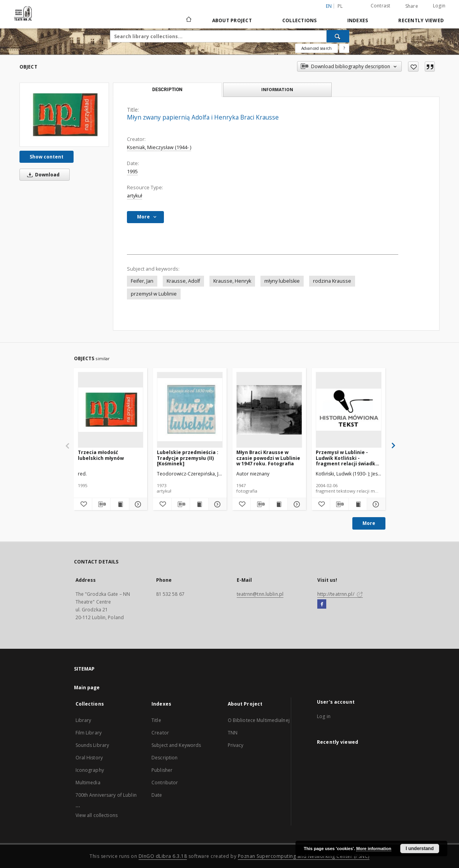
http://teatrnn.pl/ (340, 594)
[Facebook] (322, 604)
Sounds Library (92, 745)
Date (157, 795)
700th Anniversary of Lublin (106, 795)
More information (374, 849)
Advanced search (317, 48)
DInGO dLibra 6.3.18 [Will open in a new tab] (163, 856)
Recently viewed (421, 20)
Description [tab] (167, 90)
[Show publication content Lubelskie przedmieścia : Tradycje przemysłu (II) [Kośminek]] (199, 504)
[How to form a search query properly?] (344, 48)
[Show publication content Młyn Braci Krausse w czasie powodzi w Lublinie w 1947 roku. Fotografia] (278, 504)
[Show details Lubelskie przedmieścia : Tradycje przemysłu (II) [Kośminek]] (216, 504)
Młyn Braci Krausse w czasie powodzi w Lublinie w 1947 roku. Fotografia (268, 458)
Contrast (381, 6)
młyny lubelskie (282, 281)
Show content (47, 157)
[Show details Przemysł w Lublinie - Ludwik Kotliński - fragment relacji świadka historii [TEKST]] (375, 504)
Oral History (89, 758)
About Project (232, 20)
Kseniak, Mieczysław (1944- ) (159, 147)
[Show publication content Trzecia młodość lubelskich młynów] (120, 504)
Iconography (90, 770)
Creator (160, 733)
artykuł (135, 196)
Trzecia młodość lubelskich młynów (101, 455)
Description (164, 758)
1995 (132, 172)
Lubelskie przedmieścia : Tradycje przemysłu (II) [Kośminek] (188, 458)
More (369, 523)
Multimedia (88, 783)
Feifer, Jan (142, 281)
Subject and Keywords (176, 745)
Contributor (165, 783)
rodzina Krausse (332, 281)
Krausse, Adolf (183, 281)
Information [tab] (277, 89)
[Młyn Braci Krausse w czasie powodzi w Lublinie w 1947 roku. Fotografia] (269, 410)
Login (439, 6)
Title (156, 720)
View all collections (97, 815)
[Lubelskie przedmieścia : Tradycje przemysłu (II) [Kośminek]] (190, 410)
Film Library (89, 733)
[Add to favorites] (413, 67)
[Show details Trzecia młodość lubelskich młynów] (137, 504)
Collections (300, 20)
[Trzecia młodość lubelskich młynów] (111, 410)
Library (84, 720)
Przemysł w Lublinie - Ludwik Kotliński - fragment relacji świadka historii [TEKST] (347, 458)
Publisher (162, 770)
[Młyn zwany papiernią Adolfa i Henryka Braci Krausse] (64, 114)
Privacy (236, 745)
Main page (87, 688)
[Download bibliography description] (101, 504)
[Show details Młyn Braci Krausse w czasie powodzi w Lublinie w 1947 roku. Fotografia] (295, 504)
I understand (420, 849)
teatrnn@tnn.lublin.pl (260, 594)
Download (42, 175)
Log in (324, 716)
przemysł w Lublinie (154, 294)
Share (412, 6)
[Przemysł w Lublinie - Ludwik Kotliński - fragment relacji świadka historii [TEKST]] (349, 410)
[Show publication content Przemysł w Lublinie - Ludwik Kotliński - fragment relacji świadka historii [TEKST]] (358, 504)
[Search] (338, 36)
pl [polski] (340, 6)
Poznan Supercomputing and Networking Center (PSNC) (304, 856)
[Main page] (188, 20)
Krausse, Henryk (232, 281)
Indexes (358, 20)
